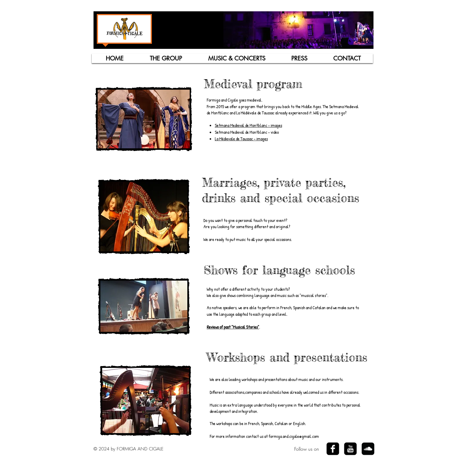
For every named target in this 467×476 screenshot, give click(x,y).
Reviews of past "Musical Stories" (233, 327)
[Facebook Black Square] (333, 449)
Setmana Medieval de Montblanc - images (248, 125)
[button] (166, 58)
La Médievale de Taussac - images (241, 139)
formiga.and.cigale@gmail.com (294, 436)
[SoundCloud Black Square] (368, 449)
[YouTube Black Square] (350, 449)
